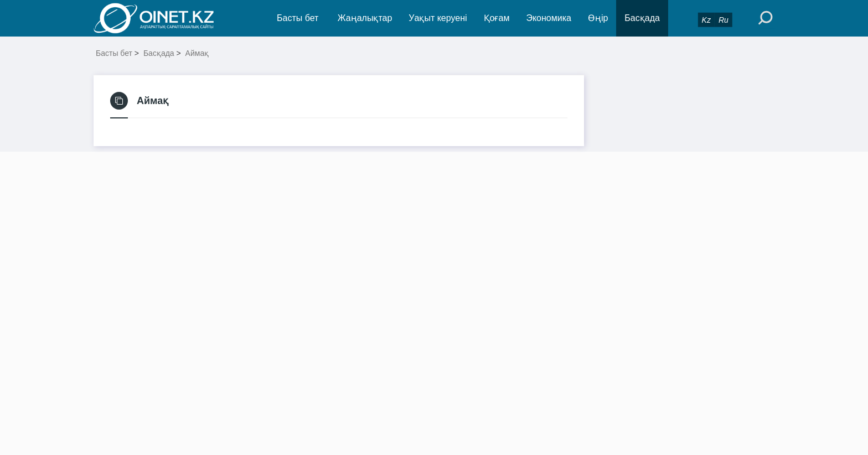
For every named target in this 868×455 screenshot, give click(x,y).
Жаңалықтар (365, 18)
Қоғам (497, 18)
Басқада (642, 18)
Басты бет (298, 18)
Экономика (549, 18)
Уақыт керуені (438, 18)
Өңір (598, 18)
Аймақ (197, 53)
